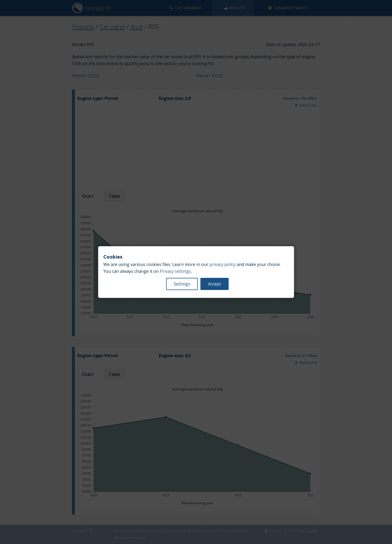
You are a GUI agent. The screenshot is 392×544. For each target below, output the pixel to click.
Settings (182, 284)
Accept (214, 284)
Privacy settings (175, 271)
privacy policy (222, 264)
